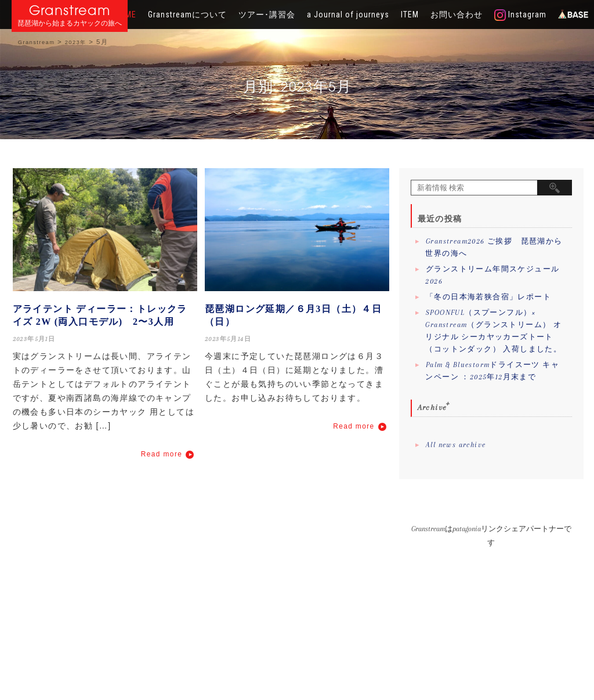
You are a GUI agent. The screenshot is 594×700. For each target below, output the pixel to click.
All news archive (456, 445)
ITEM (410, 14)
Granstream (70, 10)
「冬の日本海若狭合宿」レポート (488, 297)
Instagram (520, 15)
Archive (432, 407)
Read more (162, 454)
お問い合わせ (457, 14)
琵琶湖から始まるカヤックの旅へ (70, 23)
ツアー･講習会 (267, 14)
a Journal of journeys (348, 14)
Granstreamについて (187, 14)
